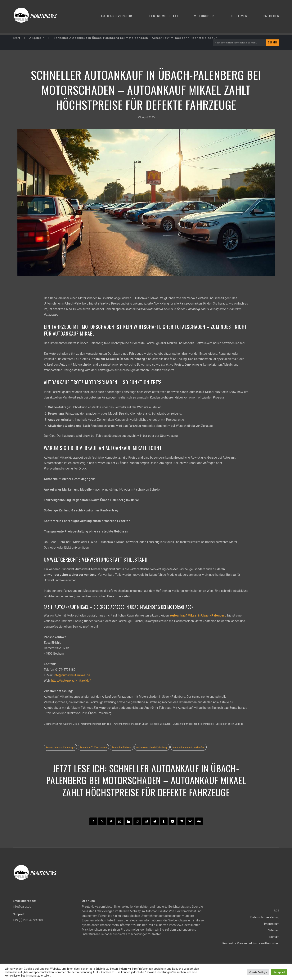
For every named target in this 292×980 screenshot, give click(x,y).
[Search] (272, 43)
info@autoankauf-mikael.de (72, 675)
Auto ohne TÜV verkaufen (93, 747)
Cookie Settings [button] (258, 972)
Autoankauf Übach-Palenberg (152, 747)
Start (17, 38)
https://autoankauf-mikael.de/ (71, 681)
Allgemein (37, 38)
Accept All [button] (279, 972)
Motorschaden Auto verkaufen (189, 747)
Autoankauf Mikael (122, 747)
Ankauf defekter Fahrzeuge (60, 747)
